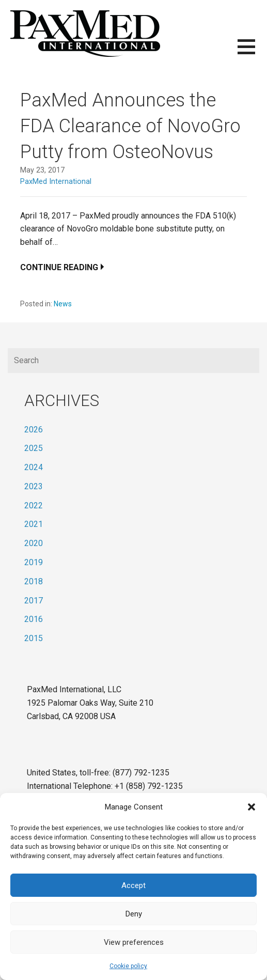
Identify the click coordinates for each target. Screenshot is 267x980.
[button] (252, 807)
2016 (34, 619)
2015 (34, 638)
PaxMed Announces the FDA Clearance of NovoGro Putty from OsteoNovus (130, 126)
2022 (34, 505)
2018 (34, 581)
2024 (34, 467)
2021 (34, 524)
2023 (34, 486)
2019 (34, 562)
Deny (134, 914)
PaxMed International (56, 182)
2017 (34, 601)
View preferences (134, 942)
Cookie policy (128, 966)
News (63, 304)
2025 (34, 448)
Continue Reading (59, 267)
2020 (34, 543)
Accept (133, 885)
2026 (34, 430)
